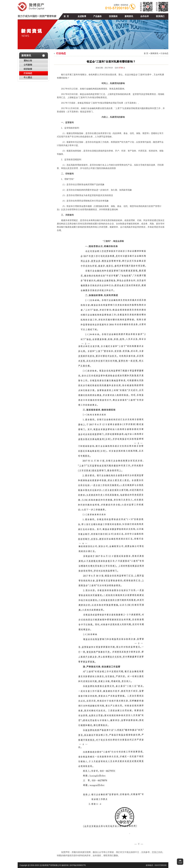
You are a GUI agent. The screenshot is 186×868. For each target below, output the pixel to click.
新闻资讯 (129, 16)
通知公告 (28, 61)
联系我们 (160, 16)
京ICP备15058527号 (78, 865)
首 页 (66, 16)
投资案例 (113, 16)
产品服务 (98, 16)
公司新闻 (28, 65)
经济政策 (28, 69)
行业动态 (28, 73)
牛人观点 (28, 77)
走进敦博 (82, 16)
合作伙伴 (145, 16)
